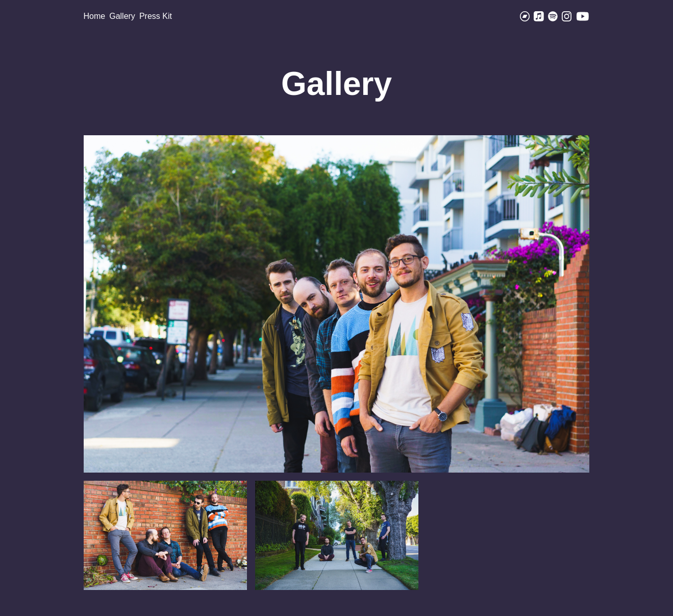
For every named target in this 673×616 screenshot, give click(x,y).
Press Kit (156, 16)
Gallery (122, 16)
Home (95, 16)
